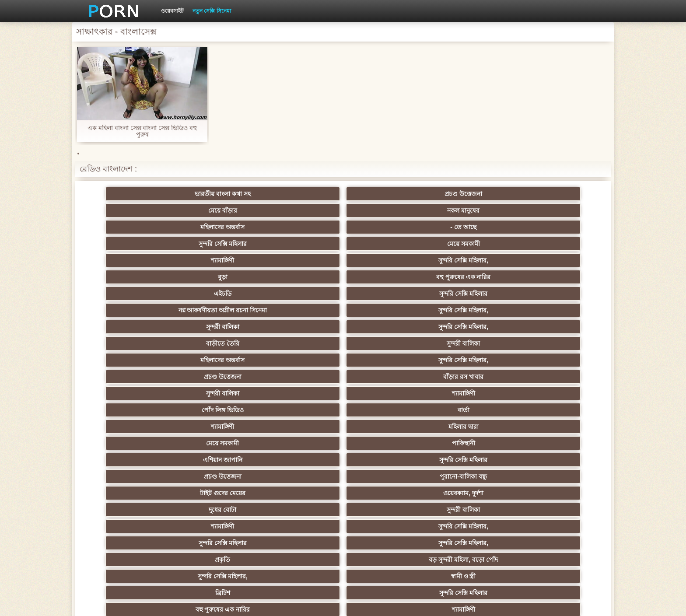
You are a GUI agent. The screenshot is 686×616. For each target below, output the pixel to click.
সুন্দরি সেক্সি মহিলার (129, 210)
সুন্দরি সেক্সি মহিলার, (386, 210)
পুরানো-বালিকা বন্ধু (557, 290)
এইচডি (129, 240)
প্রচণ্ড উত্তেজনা (214, 194)
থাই (214, 406)
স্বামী (557, 523)
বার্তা (386, 273)
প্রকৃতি (300, 323)
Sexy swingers (557, 390)
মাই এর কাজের (386, 373)
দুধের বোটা (300, 307)
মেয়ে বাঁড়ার (300, 194)
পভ (472, 340)
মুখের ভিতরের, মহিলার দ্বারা (386, 506)
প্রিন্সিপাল (497, 602)
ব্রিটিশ (129, 340)
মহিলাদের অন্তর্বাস (471, 194)
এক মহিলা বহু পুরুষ (472, 390)
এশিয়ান (386, 406)
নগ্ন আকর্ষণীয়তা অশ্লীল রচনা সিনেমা (300, 229)
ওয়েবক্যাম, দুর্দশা (214, 307)
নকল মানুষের (386, 194)
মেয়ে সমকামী (215, 210)
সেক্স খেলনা (472, 506)
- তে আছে (557, 194)
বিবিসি (300, 440)
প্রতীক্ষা (472, 523)
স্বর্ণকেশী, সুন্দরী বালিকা (215, 373)
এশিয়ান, (129, 506)
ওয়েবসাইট (172, 11)
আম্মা (386, 423)
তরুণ (386, 456)
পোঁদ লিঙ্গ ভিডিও (300, 273)
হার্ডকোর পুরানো (129, 373)
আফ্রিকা (215, 523)
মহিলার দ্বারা (557, 273)
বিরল (300, 390)
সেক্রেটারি (471, 473)
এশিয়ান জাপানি (300, 290)
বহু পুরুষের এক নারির (557, 210)
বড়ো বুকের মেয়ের (214, 357)
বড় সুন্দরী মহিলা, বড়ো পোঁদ (386, 323)
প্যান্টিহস (386, 357)
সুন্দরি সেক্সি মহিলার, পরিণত (557, 340)
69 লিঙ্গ (300, 490)
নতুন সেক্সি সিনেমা (212, 11)
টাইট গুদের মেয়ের (129, 307)
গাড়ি (557, 357)
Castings (471, 456)
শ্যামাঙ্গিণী (300, 210)
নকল (214, 390)
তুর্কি (129, 406)
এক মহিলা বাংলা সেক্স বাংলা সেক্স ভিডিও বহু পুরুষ (142, 131)
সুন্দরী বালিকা (472, 240)
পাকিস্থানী (215, 290)
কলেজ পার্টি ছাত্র (129, 440)
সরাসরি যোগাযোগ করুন (386, 490)
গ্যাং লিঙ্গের (557, 406)
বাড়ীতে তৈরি (129, 257)
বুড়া (472, 210)
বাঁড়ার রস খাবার (557, 257)
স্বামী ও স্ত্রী (557, 323)
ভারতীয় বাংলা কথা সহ (129, 194)
